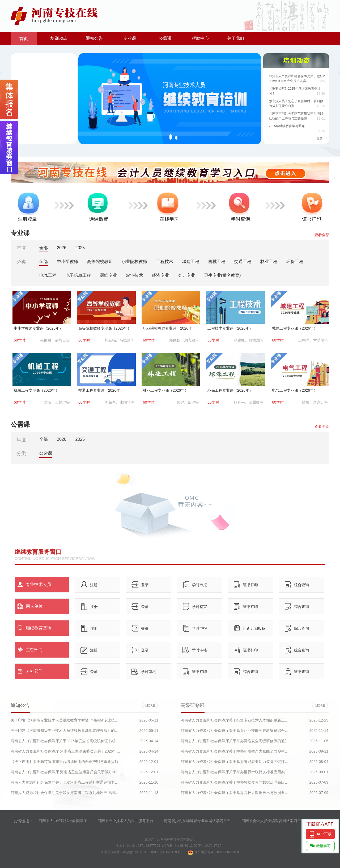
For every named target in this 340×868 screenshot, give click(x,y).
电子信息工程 (78, 275)
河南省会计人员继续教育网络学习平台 (273, 821)
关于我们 (236, 38)
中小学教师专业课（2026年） (38, 328)
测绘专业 (108, 275)
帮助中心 (200, 38)
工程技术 (165, 262)
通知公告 (94, 38)
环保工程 (295, 262)
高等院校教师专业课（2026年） (105, 328)
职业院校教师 (134, 262)
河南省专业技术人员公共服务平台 (125, 821)
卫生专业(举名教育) (222, 275)
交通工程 (243, 262)
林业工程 (269, 262)
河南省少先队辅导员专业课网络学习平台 (197, 821)
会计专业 (186, 275)
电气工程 (48, 275)
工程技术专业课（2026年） (230, 328)
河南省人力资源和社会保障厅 (63, 821)
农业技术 (134, 275)
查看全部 (322, 235)
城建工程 (191, 262)
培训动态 (59, 38)
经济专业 (160, 275)
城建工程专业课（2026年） (295, 328)
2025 (80, 248)
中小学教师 (67, 262)
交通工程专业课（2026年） (101, 390)
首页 (24, 39)
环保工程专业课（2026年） (230, 390)
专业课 (130, 38)
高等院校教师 (100, 262)
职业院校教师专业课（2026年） (169, 328)
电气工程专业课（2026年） (295, 390)
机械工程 (217, 262)
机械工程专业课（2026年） (37, 390)
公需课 (165, 38)
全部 (44, 248)
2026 (62, 248)
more (150, 706)
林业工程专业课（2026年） (166, 390)
